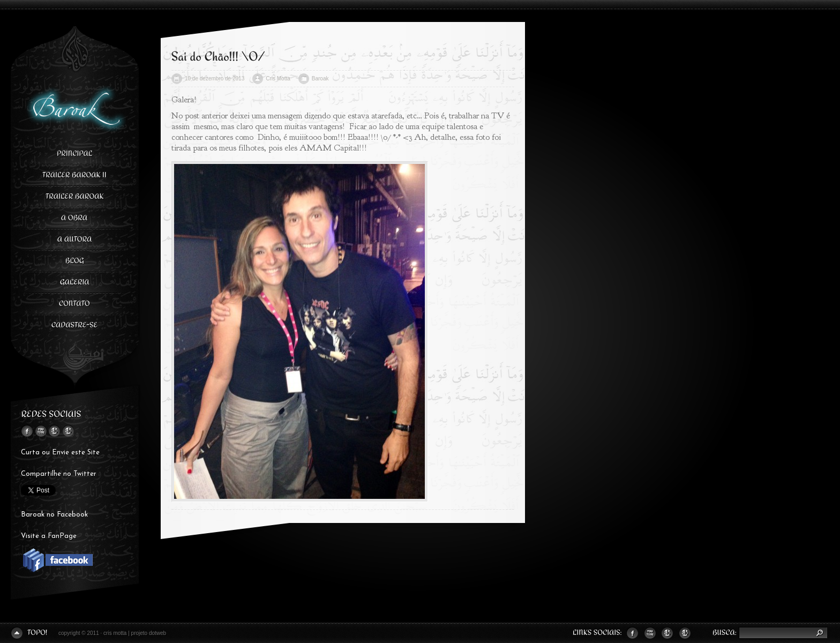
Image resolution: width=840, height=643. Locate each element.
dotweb (157, 633)
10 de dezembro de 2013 (215, 78)
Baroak (320, 78)
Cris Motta (278, 78)
